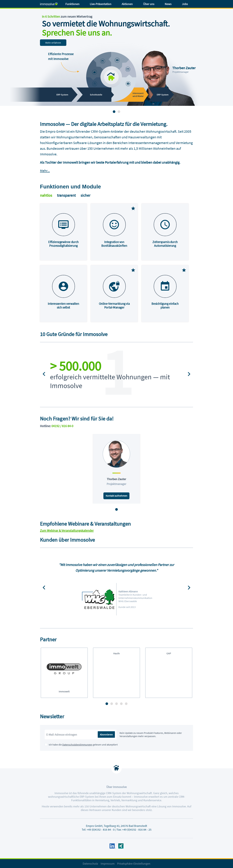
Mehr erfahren (53, 43)
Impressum (108, 864)
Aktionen (127, 4)
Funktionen (72, 4)
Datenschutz (90, 864)
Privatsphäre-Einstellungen (134, 864)
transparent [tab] (66, 195)
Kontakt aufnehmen (116, 496)
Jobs (185, 4)
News (168, 4)
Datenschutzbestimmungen (77, 745)
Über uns (149, 4)
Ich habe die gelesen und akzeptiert (83, 745)
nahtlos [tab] (46, 195)
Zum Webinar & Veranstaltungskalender (67, 530)
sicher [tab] (85, 195)
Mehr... (45, 171)
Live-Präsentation (101, 4)
